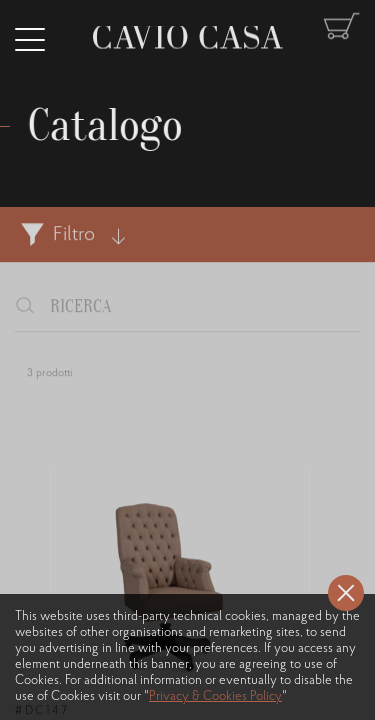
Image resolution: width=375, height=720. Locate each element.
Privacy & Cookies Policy (215, 696)
